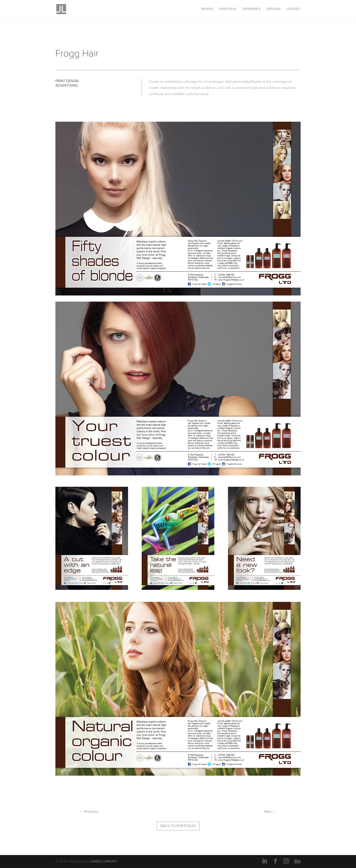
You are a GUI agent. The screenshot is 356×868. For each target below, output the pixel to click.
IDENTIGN (274, 9)
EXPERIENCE (252, 9)
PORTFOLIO (228, 9)
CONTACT (294, 9)
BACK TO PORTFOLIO (178, 826)
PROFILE (207, 9)
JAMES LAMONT (104, 861)
